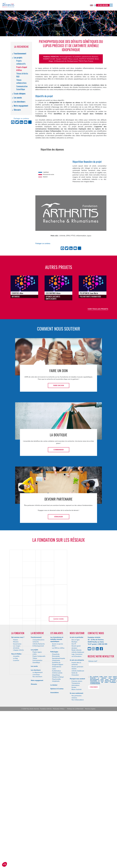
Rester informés (77, 794)
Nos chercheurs (37, 820)
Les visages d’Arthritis (17, 791)
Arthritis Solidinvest (78, 796)
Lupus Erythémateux (56, 813)
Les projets (18, 58)
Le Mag (15, 802)
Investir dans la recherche (76, 807)
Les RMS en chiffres (58, 792)
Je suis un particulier (77, 781)
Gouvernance (17, 787)
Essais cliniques (20, 93)
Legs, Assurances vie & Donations (77, 799)
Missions (16, 785)
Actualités (16, 800)
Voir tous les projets (98, 309)
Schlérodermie (57, 810)
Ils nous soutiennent (77, 837)
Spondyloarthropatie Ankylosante (58, 803)
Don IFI (74, 787)
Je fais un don (103, 5)
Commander (59, 450)
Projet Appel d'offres (62, 15)
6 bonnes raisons (77, 825)
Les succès (18, 98)
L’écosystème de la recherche (38, 784)
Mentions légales (90, 852)
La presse (16, 804)
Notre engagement (21, 106)
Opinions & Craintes (57, 832)
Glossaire (17, 110)
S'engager (58, 517)
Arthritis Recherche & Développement (39, 789)
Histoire (15, 783)
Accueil (50, 15)
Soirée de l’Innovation (75, 818)
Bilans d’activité (77, 833)
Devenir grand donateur (76, 791)
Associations (55, 836)
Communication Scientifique (37, 805)
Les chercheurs (20, 102)
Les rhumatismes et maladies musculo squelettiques (57, 783)
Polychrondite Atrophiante (56, 824)
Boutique (74, 785)
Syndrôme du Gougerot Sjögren (58, 807)
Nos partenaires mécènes (77, 840)
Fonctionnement (20, 53)
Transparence (76, 827)
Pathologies (54, 795)
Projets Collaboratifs (39, 800)
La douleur (54, 829)
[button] (4, 864)
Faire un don (59, 385)
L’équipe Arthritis (18, 794)
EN (93, 5)
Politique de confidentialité (75, 852)
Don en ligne (76, 783)
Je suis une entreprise (77, 804)
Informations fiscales (76, 830)
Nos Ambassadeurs (78, 844)
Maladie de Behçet (58, 821)
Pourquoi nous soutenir (77, 822)
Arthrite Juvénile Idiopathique (57, 818)
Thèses (35, 802)
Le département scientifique (37, 817)
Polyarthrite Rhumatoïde (56, 799)
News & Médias (16, 798)
